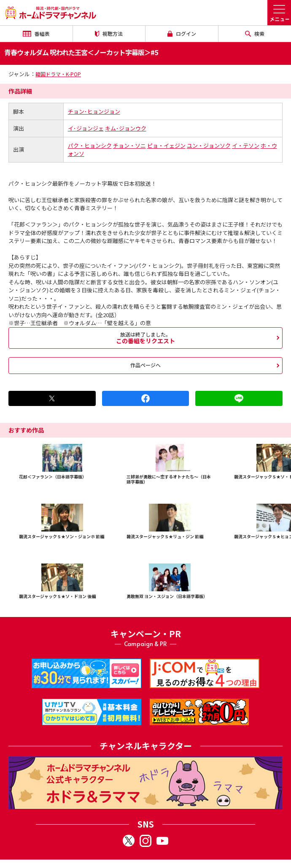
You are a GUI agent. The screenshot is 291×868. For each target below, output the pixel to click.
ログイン (182, 33)
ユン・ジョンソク (209, 146)
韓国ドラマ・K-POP (58, 74)
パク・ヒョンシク (90, 146)
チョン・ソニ (129, 146)
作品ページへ (145, 365)
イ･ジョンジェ (86, 128)
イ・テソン (246, 146)
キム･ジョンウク (126, 128)
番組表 (36, 33)
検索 (255, 33)
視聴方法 (109, 33)
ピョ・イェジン (166, 146)
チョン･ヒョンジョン (94, 111)
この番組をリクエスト (145, 338)
